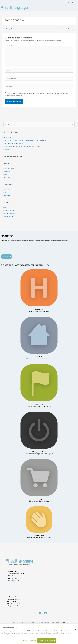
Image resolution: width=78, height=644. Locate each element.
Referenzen (7, 195)
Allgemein (7, 189)
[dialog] (39, 634)
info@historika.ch (14, 580)
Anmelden (7, 207)
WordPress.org (8, 216)
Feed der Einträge (9, 210)
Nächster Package (69, 29)
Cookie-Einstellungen (29, 640)
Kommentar (9, 45)
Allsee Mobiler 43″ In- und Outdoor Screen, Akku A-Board (22, 146)
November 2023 (9, 168)
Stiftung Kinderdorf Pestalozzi (13, 143)
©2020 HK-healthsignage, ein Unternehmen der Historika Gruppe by (37, 622)
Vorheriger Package (10, 29)
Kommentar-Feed (9, 213)
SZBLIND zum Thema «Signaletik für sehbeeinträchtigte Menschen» (25, 140)
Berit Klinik (7, 150)
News (5, 192)
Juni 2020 (6, 178)
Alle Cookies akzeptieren (47, 640)
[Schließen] (75, 629)
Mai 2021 (6, 174)
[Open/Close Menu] (75, 8)
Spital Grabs (7, 137)
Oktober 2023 (8, 171)
